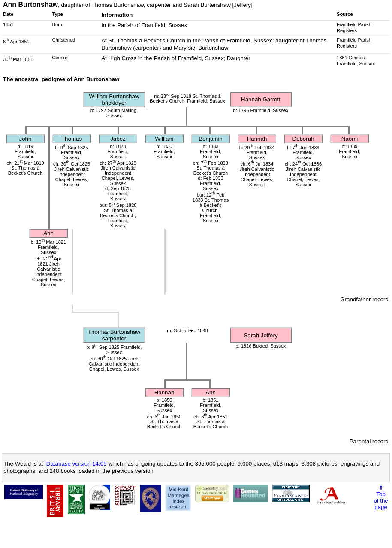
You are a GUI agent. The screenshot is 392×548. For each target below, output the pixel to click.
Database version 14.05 (77, 464)
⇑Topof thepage (381, 497)
